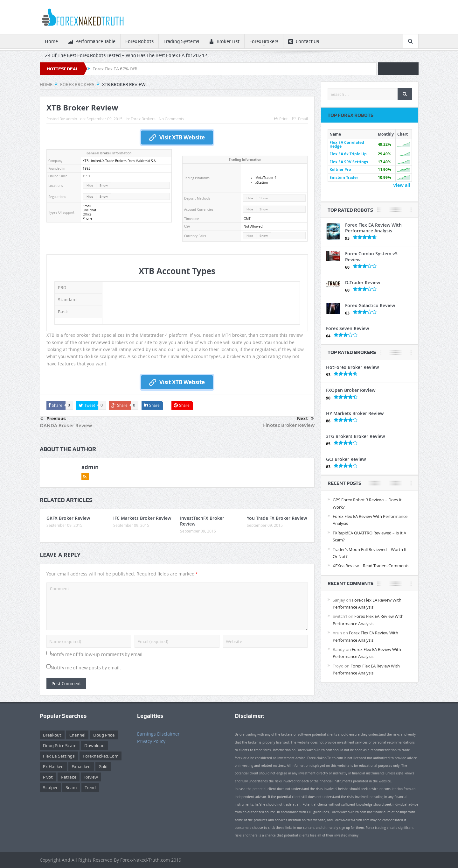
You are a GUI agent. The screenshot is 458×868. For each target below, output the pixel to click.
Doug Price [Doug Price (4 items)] (104, 735)
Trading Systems (181, 41)
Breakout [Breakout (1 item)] (52, 735)
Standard (67, 300)
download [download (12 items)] (94, 745)
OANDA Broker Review (66, 425)
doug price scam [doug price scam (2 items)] (60, 745)
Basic (63, 312)
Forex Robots (139, 41)
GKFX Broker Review (68, 518)
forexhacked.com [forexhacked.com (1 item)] (101, 756)
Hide (90, 185)
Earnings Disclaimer (158, 734)
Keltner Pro (340, 169)
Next (305, 419)
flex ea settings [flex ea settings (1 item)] (59, 756)
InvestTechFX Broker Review (202, 521)
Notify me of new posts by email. (86, 668)
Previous (53, 419)
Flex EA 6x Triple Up (348, 154)
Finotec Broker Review (289, 425)
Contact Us (304, 42)
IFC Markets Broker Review (142, 518)
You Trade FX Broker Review (277, 518)
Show (104, 185)
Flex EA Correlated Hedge (347, 144)
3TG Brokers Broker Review (355, 436)
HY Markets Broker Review (355, 413)
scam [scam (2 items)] (71, 787)
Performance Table (92, 42)
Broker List (224, 42)
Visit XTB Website (177, 138)
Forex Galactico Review (370, 305)
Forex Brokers (264, 41)
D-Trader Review (363, 282)
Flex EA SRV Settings (349, 162)
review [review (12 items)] (91, 777)
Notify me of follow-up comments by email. (97, 654)
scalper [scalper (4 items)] (50, 787)
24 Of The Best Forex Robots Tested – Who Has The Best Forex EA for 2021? (126, 55)
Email (300, 119)
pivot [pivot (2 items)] (48, 777)
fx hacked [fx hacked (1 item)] (53, 766)
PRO (62, 287)
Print (281, 119)
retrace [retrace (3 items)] (69, 777)
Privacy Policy (151, 741)
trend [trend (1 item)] (90, 787)
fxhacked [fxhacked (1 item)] (81, 766)
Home (51, 41)
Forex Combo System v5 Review (371, 256)
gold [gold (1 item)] (103, 766)
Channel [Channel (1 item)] (77, 735)
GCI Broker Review (346, 459)
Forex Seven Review (347, 328)
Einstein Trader (344, 177)
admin (71, 119)
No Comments (171, 119)
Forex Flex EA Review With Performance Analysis (373, 228)
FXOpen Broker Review (351, 390)
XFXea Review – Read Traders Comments (371, 566)
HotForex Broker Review (352, 367)
